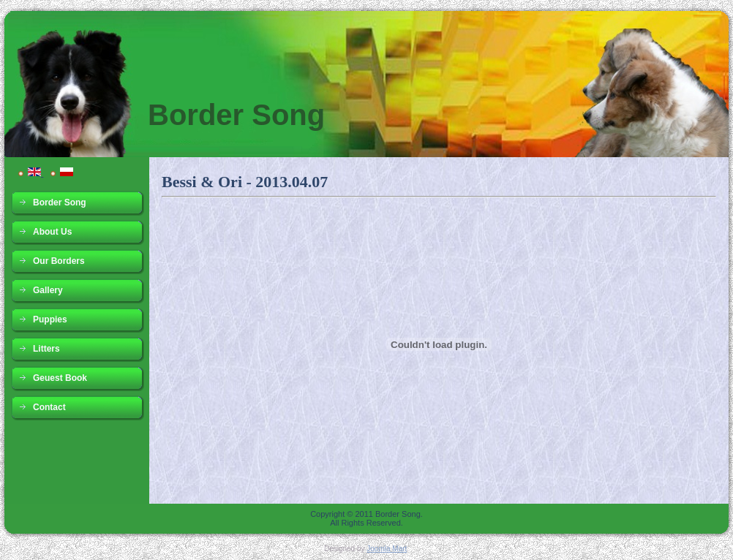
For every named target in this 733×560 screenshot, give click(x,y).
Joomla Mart (387, 549)
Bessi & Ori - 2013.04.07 (245, 182)
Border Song (236, 115)
